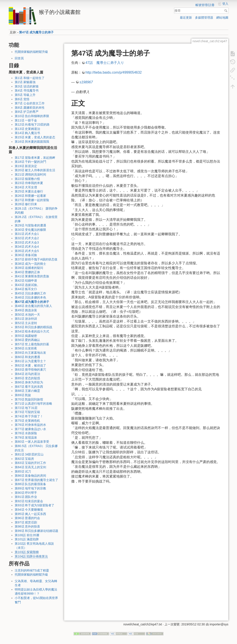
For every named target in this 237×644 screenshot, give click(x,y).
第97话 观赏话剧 (26, 522)
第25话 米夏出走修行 (29, 191)
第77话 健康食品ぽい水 (30, 429)
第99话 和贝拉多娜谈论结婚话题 (36, 531)
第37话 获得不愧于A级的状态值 (36, 259)
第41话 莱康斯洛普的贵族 (32, 276)
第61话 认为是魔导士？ (30, 361)
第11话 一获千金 (26, 120)
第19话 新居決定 (26, 166)
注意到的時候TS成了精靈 (32, 570)
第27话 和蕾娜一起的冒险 (32, 200)
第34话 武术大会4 (27, 247)
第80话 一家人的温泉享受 (32, 442)
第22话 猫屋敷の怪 (27, 179)
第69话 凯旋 (23, 395)
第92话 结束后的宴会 (29, 501)
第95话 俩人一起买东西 (30, 514)
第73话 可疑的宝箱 (27, 412)
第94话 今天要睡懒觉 (29, 510)
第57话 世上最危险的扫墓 (32, 344)
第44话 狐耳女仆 (26, 289)
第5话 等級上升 (25, 95)
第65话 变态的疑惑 (27, 378)
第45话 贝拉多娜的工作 (30, 293)
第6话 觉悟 (22, 99)
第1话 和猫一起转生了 (30, 78)
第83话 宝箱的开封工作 (30, 463)
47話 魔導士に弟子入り (105, 63)
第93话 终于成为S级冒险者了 (35, 505)
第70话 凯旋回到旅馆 (29, 399)
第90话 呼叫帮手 (26, 493)
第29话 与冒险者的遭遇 (30, 225)
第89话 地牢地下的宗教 (30, 488)
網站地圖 (222, 18)
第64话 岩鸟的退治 (27, 374)
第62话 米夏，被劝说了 (30, 365)
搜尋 (226, 11)
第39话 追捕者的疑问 (29, 268)
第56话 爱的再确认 (27, 340)
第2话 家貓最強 (25, 82)
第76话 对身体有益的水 (30, 425)
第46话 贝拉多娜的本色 (30, 297)
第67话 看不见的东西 (29, 387)
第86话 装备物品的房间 (30, 476)
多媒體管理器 (204, 18)
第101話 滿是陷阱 (27, 539)
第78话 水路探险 (26, 433)
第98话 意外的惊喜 (27, 526)
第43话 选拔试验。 (27, 285)
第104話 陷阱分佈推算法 (31, 556)
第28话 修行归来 (26, 204)
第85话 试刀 (23, 471)
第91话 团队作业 (26, 497)
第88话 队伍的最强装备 (30, 484)
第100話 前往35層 (27, 535)
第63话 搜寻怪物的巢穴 (30, 370)
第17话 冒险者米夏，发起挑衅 (35, 158)
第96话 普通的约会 (27, 518)
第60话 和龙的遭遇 (27, 357)
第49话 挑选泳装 (26, 310)
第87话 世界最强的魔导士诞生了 (36, 480)
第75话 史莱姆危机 (27, 421)
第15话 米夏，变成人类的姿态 (35, 137)
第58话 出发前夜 (26, 348)
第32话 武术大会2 (27, 238)
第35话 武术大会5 (27, 251)
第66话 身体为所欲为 (29, 382)
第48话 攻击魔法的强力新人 (33, 306)
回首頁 (19, 58)
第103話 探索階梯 (27, 552)
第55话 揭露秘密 (26, 336)
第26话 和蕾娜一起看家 (30, 196)
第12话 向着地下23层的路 (32, 124)
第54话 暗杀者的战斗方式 (32, 331)
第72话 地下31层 (26, 408)
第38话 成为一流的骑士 (30, 264)
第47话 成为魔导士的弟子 (36, 32)
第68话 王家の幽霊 (27, 391)
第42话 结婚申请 (26, 281)
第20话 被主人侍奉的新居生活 (35, 170)
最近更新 (186, 18)
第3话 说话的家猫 (27, 86)
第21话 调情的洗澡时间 (30, 174)
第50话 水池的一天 (27, 315)
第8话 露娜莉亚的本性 (30, 108)
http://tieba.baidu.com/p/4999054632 (114, 72)
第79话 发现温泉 (26, 437)
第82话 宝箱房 (24, 459)
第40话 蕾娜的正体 (27, 272)
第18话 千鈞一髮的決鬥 (30, 162)
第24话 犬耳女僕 (26, 187)
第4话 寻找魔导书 (27, 90)
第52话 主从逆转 (26, 323)
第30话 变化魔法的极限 (30, 230)
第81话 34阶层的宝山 (29, 454)
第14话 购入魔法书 (27, 133)
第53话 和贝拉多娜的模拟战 (33, 327)
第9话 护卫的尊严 (27, 112)
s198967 (86, 82)
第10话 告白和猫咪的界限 (32, 116)
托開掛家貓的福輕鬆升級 (31, 52)
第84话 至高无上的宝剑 (30, 467)
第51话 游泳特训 (26, 319)
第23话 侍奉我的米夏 (29, 183)
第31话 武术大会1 (27, 234)
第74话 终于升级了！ (29, 416)
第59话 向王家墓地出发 (30, 353)
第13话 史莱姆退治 (27, 129)
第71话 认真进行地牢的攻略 (33, 404)
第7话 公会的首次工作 (30, 103)
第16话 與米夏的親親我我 (32, 142)
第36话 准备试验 (26, 255)
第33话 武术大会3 (27, 242)
